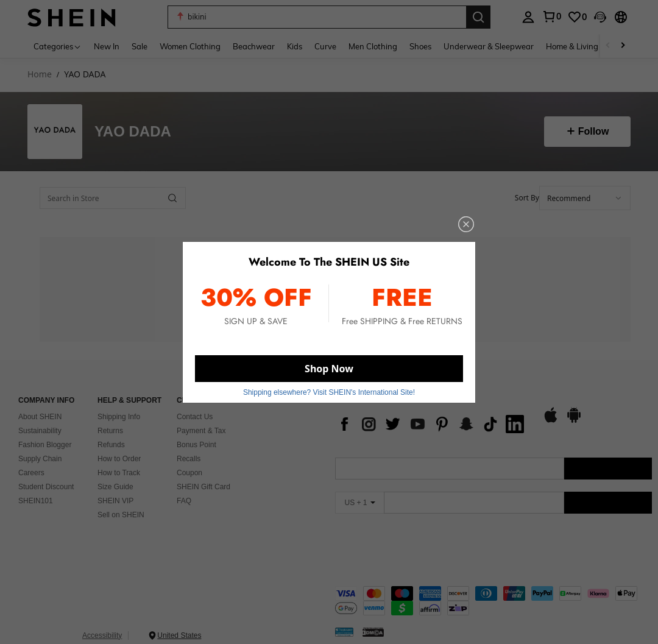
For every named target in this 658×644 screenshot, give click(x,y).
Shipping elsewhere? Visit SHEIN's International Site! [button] (329, 392)
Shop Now (329, 369)
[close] (466, 224)
